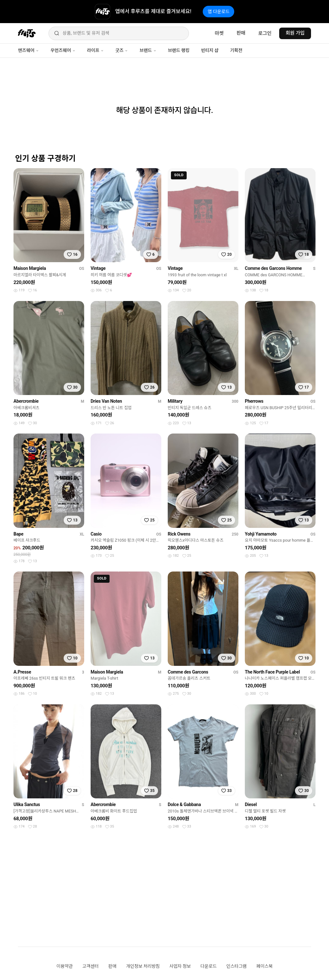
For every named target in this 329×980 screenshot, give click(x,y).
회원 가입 (295, 33)
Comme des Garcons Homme (273, 268)
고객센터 (90, 966)
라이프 (95, 50)
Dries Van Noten (106, 401)
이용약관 (65, 966)
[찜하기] (72, 254)
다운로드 (209, 966)
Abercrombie (26, 401)
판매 (241, 33)
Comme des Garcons (188, 672)
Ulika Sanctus (27, 804)
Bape (18, 534)
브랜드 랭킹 (179, 50)
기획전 (236, 50)
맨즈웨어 (28, 50)
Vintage (98, 268)
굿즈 (122, 50)
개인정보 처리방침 (143, 966)
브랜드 (148, 50)
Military (175, 401)
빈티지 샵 (210, 50)
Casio (96, 534)
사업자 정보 (180, 966)
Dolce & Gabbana (184, 804)
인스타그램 (236, 966)
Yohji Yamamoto (261, 534)
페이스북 (265, 966)
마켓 (219, 33)
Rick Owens (179, 534)
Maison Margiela (30, 268)
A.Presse (22, 672)
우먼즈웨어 (63, 50)
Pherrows (254, 401)
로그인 (265, 33)
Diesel (251, 804)
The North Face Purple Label (272, 672)
